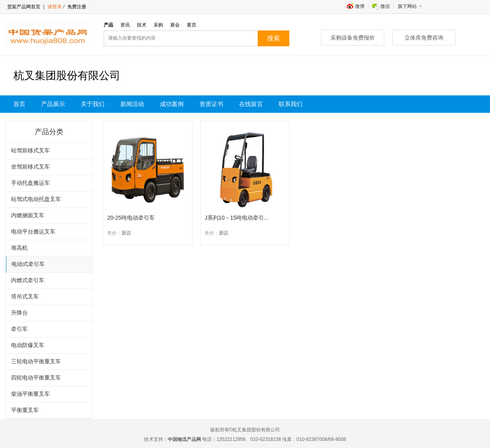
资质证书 (211, 104)
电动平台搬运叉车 (33, 232)
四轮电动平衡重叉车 (36, 378)
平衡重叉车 (25, 410)
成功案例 (172, 104)
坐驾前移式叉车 (30, 167)
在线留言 (251, 104)
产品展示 (53, 104)
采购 (158, 25)
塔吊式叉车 (25, 297)
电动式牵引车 (28, 264)
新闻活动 (132, 104)
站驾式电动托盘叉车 (36, 199)
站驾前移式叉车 (30, 151)
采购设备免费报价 (353, 38)
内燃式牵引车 (28, 280)
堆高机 (19, 248)
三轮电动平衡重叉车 (36, 362)
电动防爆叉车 (28, 345)
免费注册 (76, 7)
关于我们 (93, 104)
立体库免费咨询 (424, 38)
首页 (19, 104)
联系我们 (291, 104)
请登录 (55, 7)
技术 (142, 25)
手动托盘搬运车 (30, 183)
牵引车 (19, 329)
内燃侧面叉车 (28, 215)
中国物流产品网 (184, 439)
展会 (175, 25)
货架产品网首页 (24, 7)
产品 (108, 25)
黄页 (192, 25)
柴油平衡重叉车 (30, 394)
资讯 (125, 25)
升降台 (19, 313)
